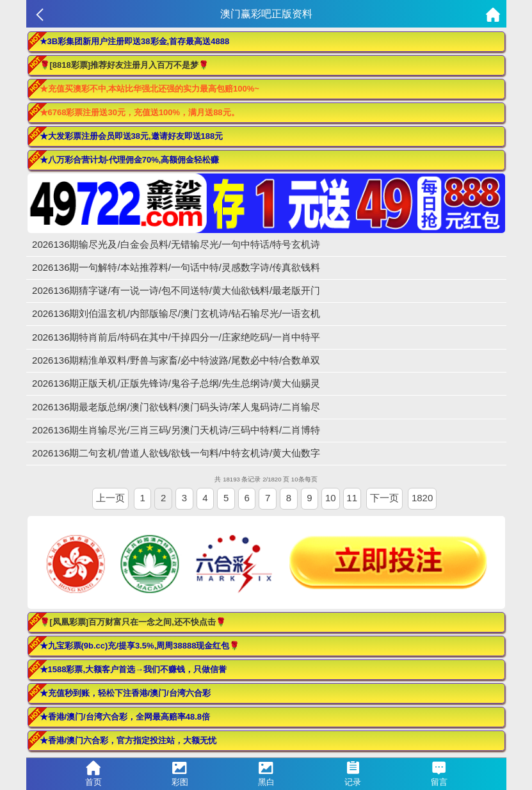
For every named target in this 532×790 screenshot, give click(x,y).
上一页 (110, 498)
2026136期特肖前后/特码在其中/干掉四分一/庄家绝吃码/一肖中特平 (176, 337)
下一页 (384, 498)
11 (352, 498)
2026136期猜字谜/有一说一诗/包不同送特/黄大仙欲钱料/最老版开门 (176, 290)
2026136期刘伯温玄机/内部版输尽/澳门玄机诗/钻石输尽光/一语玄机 (176, 313)
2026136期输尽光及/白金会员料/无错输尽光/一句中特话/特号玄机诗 (176, 244)
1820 (422, 498)
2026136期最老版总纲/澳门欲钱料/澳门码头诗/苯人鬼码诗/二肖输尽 (176, 407)
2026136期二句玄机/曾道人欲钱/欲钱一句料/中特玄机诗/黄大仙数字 (176, 453)
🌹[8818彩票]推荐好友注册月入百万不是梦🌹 (125, 65)
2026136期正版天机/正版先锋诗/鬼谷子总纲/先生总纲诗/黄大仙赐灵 (176, 383)
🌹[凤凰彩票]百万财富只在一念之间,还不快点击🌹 (133, 622)
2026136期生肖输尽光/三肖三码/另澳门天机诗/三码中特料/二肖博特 (176, 430)
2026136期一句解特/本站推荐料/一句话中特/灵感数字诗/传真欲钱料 (176, 267)
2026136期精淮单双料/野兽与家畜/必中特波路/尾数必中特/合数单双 (176, 360)
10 (331, 498)
